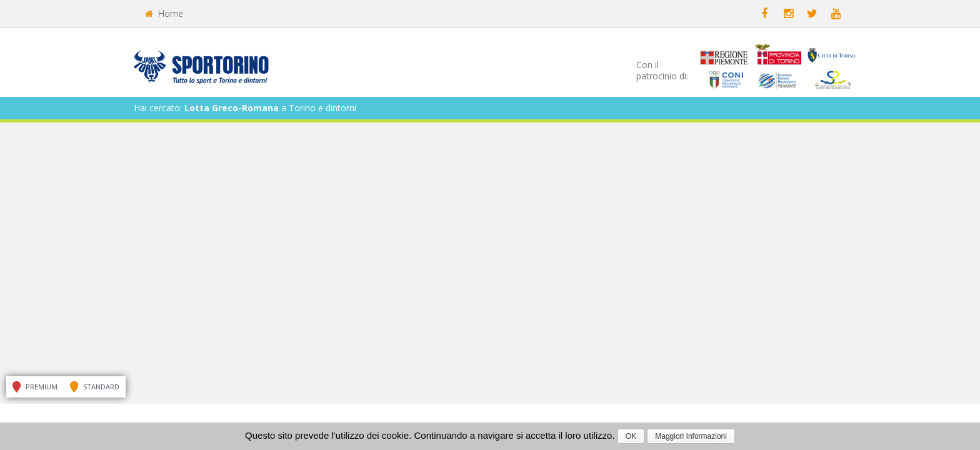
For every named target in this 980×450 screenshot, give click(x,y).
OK (631, 436)
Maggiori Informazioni (691, 436)
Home (164, 13)
